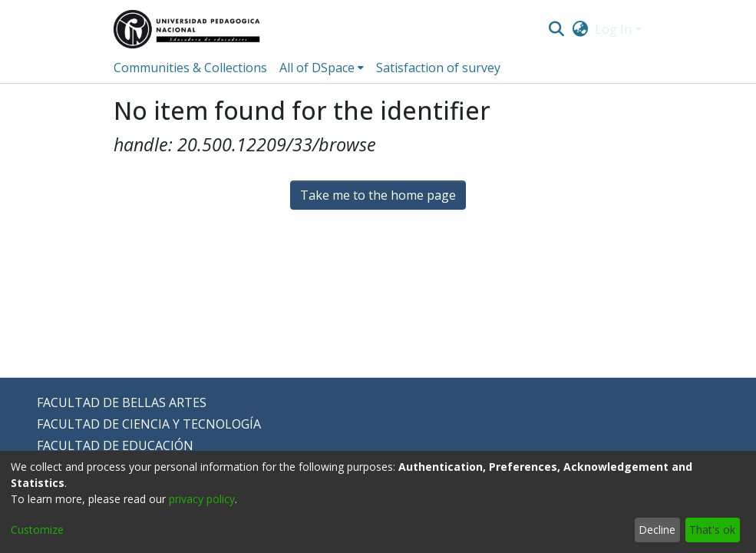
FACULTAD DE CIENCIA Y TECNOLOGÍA (149, 424)
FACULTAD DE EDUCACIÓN (115, 445)
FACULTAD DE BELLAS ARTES (122, 402)
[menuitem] (580, 29)
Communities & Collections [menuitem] (190, 68)
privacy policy (202, 499)
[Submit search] (557, 29)
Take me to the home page (378, 195)
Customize (37, 530)
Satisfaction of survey (438, 68)
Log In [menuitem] (613, 29)
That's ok (712, 530)
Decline (657, 530)
